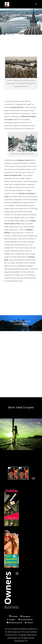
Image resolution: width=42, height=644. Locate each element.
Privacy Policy (12, 635)
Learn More (21, 27)
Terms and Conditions (29, 632)
